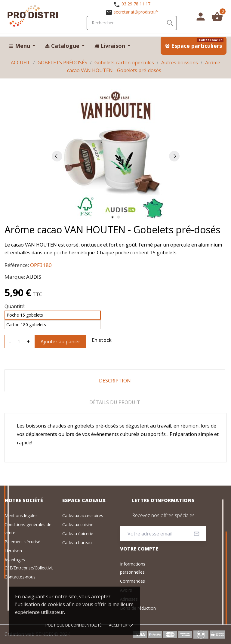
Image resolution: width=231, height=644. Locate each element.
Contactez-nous (20, 577)
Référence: (17, 265)
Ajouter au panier (60, 342)
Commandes (132, 581)
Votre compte (139, 549)
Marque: (15, 277)
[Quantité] (19, 342)
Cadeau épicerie (78, 534)
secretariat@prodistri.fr (136, 12)
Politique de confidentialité (74, 625)
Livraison (13, 551)
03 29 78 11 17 (136, 4)
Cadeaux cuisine (78, 524)
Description (115, 381)
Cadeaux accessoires (83, 515)
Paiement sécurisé (22, 542)
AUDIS (34, 277)
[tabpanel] (116, 156)
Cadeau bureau (77, 543)
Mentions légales (21, 515)
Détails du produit (115, 402)
